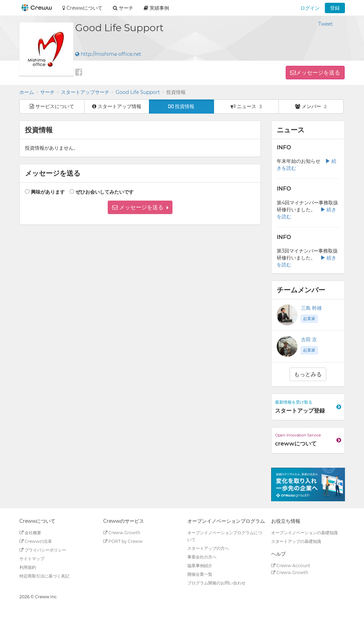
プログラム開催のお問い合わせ (216, 583)
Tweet (326, 24)
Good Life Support (138, 92)
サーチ (47, 92)
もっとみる (308, 374)
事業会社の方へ (202, 557)
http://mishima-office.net (108, 54)
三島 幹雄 (311, 308)
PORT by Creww (123, 541)
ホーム (27, 92)
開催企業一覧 (200, 574)
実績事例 (156, 8)
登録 (335, 8)
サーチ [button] (123, 8)
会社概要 (30, 533)
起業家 (309, 319)
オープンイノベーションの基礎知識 (304, 533)
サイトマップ (32, 559)
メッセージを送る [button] (318, 73)
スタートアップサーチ (85, 92)
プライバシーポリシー (43, 550)
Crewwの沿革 (36, 541)
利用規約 (28, 567)
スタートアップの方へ (208, 548)
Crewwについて (82, 8)
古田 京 (309, 340)
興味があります (48, 192)
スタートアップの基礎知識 (296, 541)
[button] (140, 207)
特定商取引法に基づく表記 (44, 576)
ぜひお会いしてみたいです (105, 192)
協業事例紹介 (200, 566)
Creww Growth (122, 533)
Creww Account (291, 566)
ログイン (310, 8)
